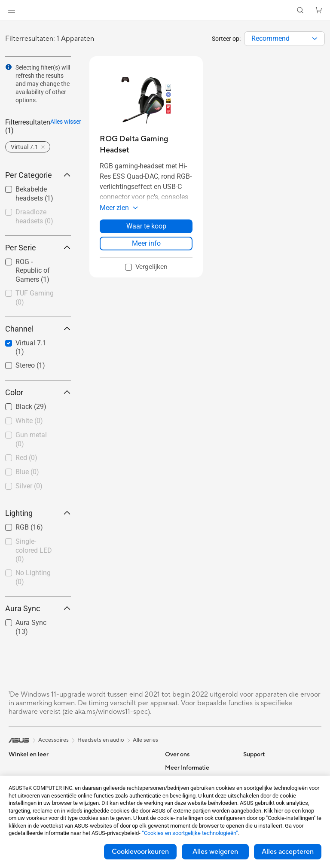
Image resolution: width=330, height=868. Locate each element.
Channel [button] (38, 329)
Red (26, 458)
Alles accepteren (288, 852)
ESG (249, 767)
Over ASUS (180, 767)
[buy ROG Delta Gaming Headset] (146, 145)
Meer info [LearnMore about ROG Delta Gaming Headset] (146, 243)
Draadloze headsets (34, 216)
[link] (165, 11)
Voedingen (99, 767)
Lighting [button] (38, 513)
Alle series (145, 740)
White (29, 421)
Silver (29, 486)
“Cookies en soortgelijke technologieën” (190, 833)
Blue (27, 472)
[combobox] (284, 39)
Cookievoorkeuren (140, 852)
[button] (12, 10)
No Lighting (33, 577)
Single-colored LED (34, 550)
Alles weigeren (215, 852)
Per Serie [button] (38, 248)
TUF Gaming (35, 298)
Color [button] (38, 392)
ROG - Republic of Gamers (33, 271)
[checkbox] (38, 217)
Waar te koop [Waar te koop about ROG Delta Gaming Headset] (146, 226)
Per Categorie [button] (38, 175)
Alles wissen (55, 122)
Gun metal (31, 439)
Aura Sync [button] (38, 608)
